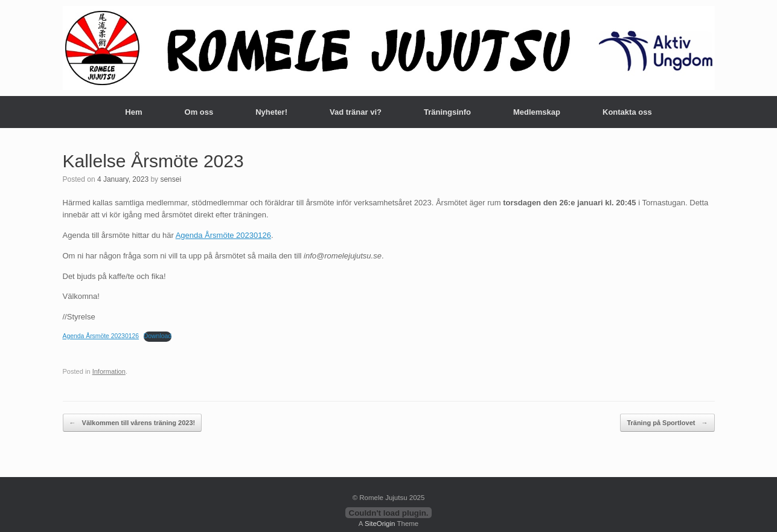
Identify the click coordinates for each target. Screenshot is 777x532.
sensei (171, 179)
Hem (133, 112)
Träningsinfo (447, 112)
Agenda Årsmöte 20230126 (223, 235)
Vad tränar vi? (356, 112)
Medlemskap (537, 112)
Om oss (199, 112)
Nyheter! (271, 112)
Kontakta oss (627, 112)
